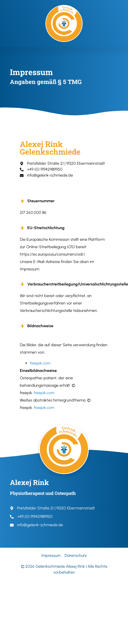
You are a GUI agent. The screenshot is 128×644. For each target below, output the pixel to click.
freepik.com (40, 363)
